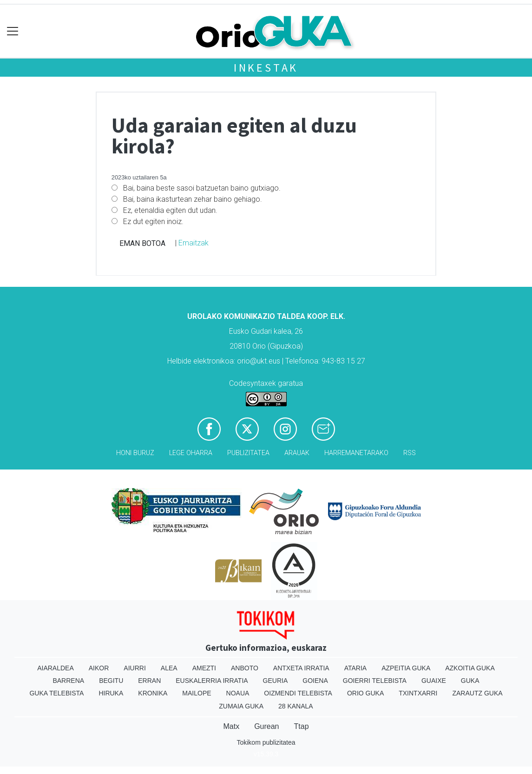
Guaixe (434, 681)
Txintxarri (418, 693)
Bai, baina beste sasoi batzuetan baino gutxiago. (202, 188)
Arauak (297, 453)
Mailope (197, 693)
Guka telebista (56, 693)
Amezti (204, 668)
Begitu (111, 681)
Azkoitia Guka (470, 668)
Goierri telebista (375, 681)
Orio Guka (365, 693)
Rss (410, 453)
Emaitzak (194, 243)
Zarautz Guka (477, 693)
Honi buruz (135, 453)
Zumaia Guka (241, 706)
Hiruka (111, 693)
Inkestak (266, 68)
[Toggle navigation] (13, 31)
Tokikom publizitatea (266, 742)
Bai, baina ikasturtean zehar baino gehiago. (193, 199)
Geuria (276, 681)
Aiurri (135, 668)
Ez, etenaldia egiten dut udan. (170, 210)
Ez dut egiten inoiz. (153, 222)
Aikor (99, 668)
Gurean (266, 726)
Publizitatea (248, 453)
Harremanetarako (356, 453)
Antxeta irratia (301, 668)
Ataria (356, 668)
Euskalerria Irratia (212, 681)
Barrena (68, 681)
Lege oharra (191, 453)
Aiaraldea (56, 668)
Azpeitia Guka (406, 668)
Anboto (245, 668)
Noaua (238, 693)
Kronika (153, 693)
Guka (470, 681)
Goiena (315, 681)
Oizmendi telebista (298, 693)
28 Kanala (296, 706)
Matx (231, 726)
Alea (169, 668)
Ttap (302, 726)
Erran (149, 681)
